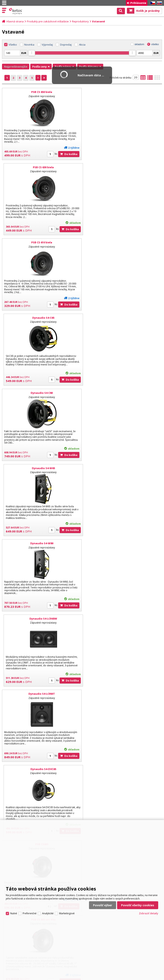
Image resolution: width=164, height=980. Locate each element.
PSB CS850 (123, 543)
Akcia (82, 45)
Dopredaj (66, 45)
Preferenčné (30, 912)
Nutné (14, 912)
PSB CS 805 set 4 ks (123, 468)
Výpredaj (47, 45)
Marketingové (67, 912)
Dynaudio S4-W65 (123, 242)
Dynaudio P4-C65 (41, 619)
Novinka (29, 45)
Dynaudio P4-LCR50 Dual (123, 769)
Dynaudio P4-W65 (123, 694)
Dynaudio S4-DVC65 (123, 393)
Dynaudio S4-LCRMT (41, 393)
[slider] (32, 53)
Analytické (48, 912)
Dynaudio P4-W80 (41, 769)
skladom (139, 44)
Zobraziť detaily (149, 912)
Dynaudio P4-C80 (41, 694)
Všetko (13, 45)
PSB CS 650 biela (41, 92)
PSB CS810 (41, 543)
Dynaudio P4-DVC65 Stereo (123, 619)
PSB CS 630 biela (123, 92)
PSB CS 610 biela (41, 167)
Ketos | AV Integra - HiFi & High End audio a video (16, 11)
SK (159, 3)
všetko (155, 44)
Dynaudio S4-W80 (41, 318)
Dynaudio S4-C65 (123, 167)
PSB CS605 (41, 468)
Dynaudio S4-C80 (41, 242)
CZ (152, 3)
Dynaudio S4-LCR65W (123, 318)
